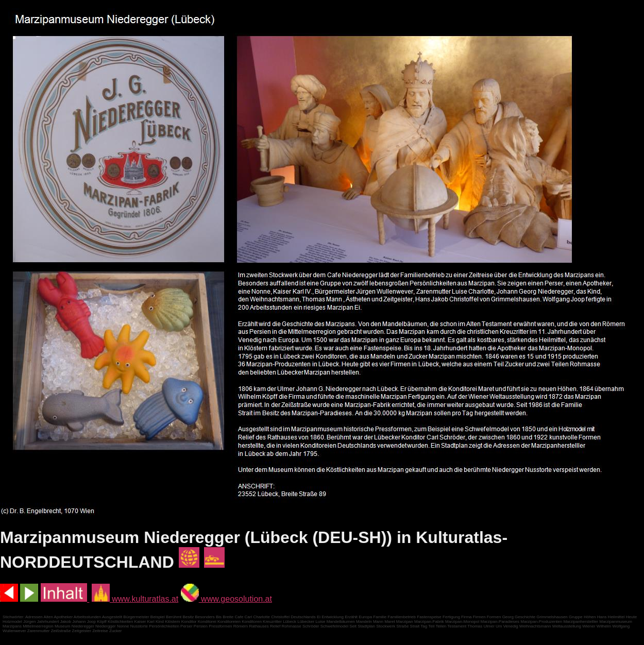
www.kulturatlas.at (135, 599)
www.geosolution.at (226, 599)
